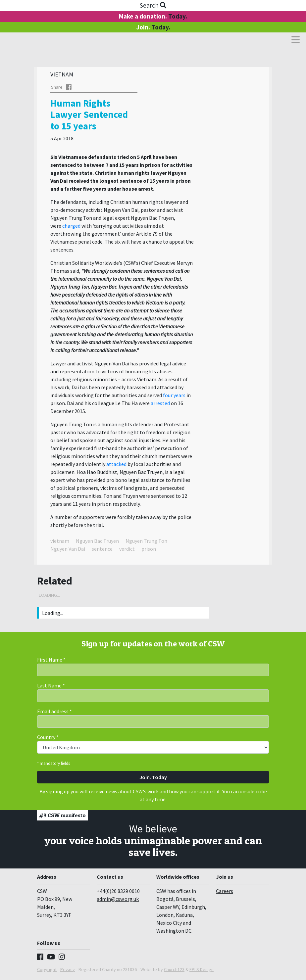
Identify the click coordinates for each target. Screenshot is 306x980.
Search (153, 5)
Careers (225, 893)
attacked (117, 466)
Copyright (47, 971)
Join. (153, 27)
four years (174, 397)
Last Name (51, 687)
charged (72, 227)
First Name (51, 661)
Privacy (68, 971)
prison (149, 550)
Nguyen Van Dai (68, 550)
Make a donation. (153, 16)
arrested (161, 405)
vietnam (60, 542)
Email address (54, 713)
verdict (127, 550)
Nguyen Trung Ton (146, 542)
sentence (102, 550)
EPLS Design (202, 971)
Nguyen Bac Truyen (97, 542)
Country (48, 739)
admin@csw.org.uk (118, 901)
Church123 (174, 971)
